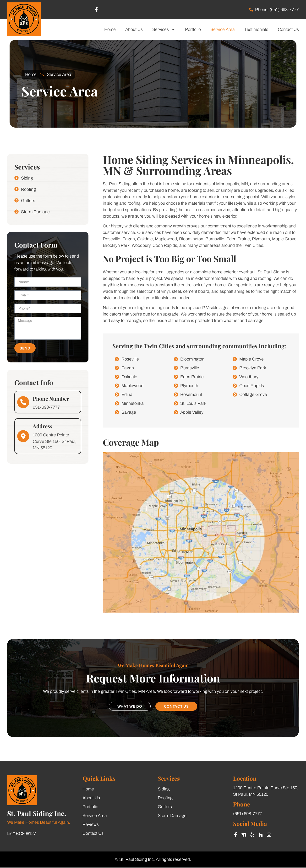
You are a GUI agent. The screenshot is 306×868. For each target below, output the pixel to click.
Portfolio (193, 29)
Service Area (223, 29)
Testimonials (256, 29)
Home (110, 29)
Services (164, 29)
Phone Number (51, 399)
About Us (134, 29)
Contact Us (288, 29)
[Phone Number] (23, 402)
